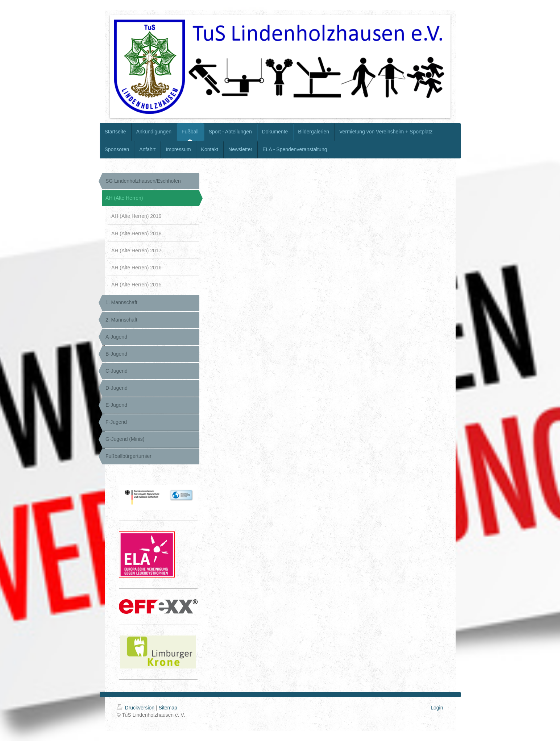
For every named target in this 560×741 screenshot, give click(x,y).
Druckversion (136, 708)
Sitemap (168, 708)
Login (437, 708)
